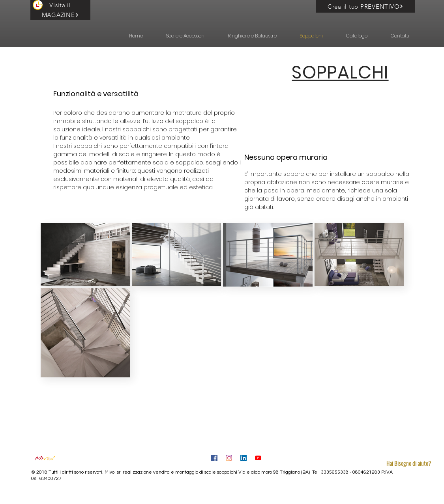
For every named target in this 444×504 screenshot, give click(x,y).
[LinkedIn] (244, 458)
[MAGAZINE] (60, 15)
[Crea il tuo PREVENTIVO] (366, 6)
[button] (180, 36)
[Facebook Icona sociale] (214, 458)
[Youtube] (258, 458)
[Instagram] (229, 458)
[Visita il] (60, 5)
